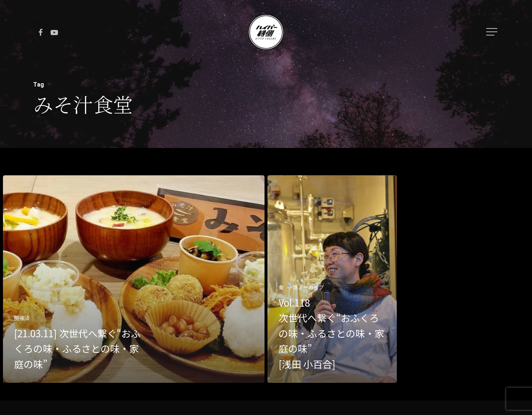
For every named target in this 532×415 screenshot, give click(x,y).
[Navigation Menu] (492, 32)
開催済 (22, 318)
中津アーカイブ (306, 287)
